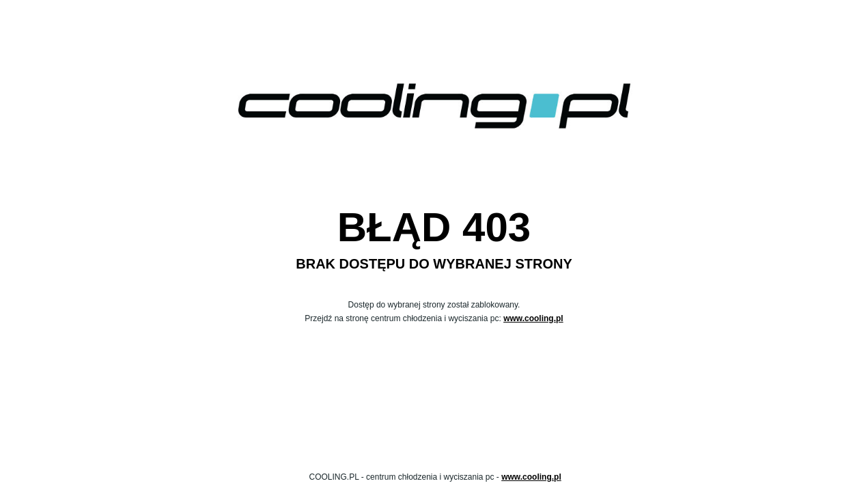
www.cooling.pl (533, 318)
